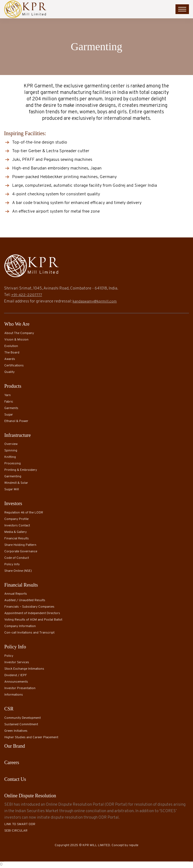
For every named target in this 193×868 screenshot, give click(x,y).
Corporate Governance (21, 552)
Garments (11, 408)
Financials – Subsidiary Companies (29, 607)
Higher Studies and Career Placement (31, 737)
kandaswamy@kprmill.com (95, 302)
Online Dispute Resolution (30, 796)
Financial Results (17, 539)
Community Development (23, 718)
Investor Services (17, 662)
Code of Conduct (17, 558)
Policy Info (12, 564)
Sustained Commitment (21, 724)
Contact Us (15, 779)
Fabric (9, 402)
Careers (12, 763)
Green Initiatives (16, 731)
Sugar (9, 415)
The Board (12, 353)
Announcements (16, 682)
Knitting (10, 457)
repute (134, 845)
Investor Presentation (20, 688)
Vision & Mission (16, 340)
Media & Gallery (15, 532)
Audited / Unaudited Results (25, 600)
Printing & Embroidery (21, 470)
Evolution (11, 346)
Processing (13, 464)
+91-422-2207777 (27, 295)
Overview (11, 444)
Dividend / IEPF (16, 675)
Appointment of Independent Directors (32, 613)
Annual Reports (16, 594)
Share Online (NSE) (18, 571)
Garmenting (13, 476)
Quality (9, 372)
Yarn (8, 395)
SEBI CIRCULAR (16, 831)
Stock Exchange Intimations (24, 669)
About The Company (19, 333)
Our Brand (15, 746)
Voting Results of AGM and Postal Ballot (33, 620)
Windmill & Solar (16, 483)
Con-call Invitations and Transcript (29, 633)
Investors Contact (17, 526)
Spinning (11, 451)
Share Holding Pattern (20, 545)
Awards (10, 359)
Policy (9, 656)
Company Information (20, 626)
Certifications (14, 366)
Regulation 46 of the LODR (24, 513)
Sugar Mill (12, 489)
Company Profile (16, 519)
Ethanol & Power (16, 421)
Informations (14, 695)
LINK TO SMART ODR (20, 824)
